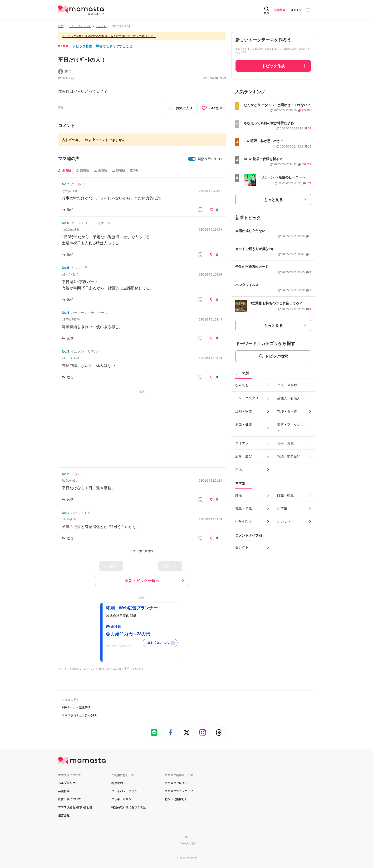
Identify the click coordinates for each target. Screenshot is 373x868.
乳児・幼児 (244, 508)
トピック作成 (273, 66)
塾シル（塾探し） (176, 799)
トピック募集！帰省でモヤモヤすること (102, 46)
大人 (239, 469)
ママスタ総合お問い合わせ (75, 807)
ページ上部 (186, 843)
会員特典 (64, 791)
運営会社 (64, 815)
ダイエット (244, 443)
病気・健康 (244, 424)
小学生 (282, 508)
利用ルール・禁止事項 (76, 707)
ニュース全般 (287, 385)
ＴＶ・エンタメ (247, 398)
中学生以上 (244, 522)
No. (65, 184)
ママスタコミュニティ (179, 791)
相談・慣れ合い (289, 456)
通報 (61, 108)
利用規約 (117, 783)
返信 (70, 210)
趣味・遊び (244, 456)
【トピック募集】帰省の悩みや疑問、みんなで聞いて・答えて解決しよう (109, 36)
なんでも (242, 385)
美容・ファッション (290, 427)
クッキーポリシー (123, 799)
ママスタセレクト (176, 783)
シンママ (284, 522)
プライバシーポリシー (126, 791)
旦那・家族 (244, 411)
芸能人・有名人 (289, 398)
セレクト (242, 547)
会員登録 (280, 10)
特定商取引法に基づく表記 (128, 807)
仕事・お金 (285, 443)
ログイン (296, 10)
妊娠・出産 (285, 495)
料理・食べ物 (287, 411)
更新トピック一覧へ (142, 581)
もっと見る (273, 200)
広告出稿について (69, 799)
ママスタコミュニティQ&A (79, 715)
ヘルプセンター (68, 783)
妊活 (239, 495)
